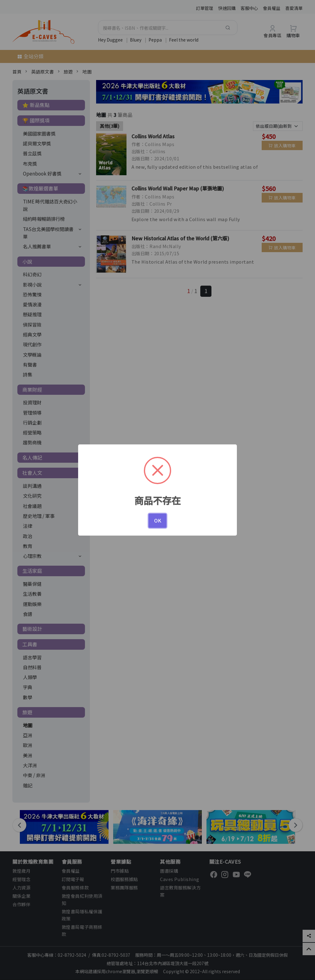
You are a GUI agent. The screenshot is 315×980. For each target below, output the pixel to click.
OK (158, 520)
